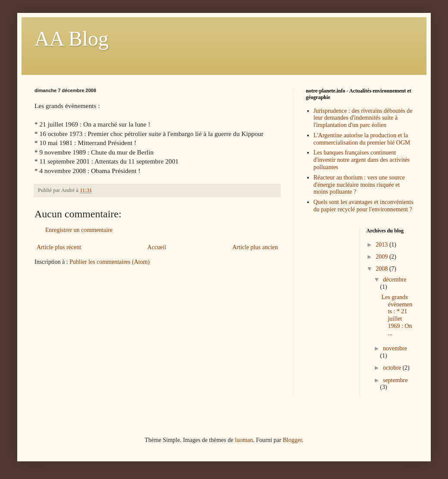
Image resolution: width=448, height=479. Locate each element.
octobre (393, 368)
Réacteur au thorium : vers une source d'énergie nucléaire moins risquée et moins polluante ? (359, 185)
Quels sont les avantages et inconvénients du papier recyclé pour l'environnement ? (364, 206)
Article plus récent (59, 247)
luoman (244, 440)
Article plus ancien (255, 247)
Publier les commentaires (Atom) (109, 262)
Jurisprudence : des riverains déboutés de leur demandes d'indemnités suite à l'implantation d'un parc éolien (363, 118)
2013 (383, 245)
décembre (395, 280)
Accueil (157, 247)
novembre (395, 348)
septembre (395, 380)
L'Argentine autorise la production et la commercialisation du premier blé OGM (362, 139)
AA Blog (72, 39)
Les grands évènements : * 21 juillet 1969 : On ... (397, 315)
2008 (383, 269)
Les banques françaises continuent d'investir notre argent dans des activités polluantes (362, 160)
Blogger (292, 440)
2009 (383, 257)
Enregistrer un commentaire (79, 230)
